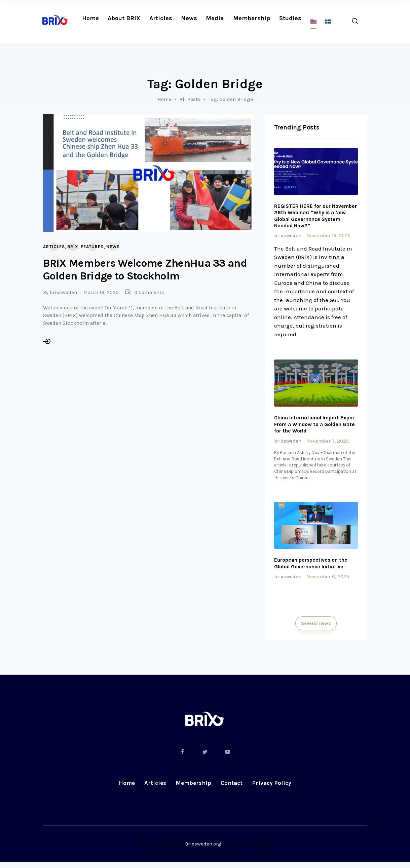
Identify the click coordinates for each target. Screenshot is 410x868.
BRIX (73, 247)
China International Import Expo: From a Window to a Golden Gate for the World (316, 426)
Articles (54, 247)
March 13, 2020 (101, 292)
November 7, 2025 (328, 443)
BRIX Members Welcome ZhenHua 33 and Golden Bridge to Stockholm (145, 270)
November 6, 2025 (328, 580)
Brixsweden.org (203, 850)
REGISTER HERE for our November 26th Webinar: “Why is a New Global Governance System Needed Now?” (313, 216)
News (113, 247)
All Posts (190, 99)
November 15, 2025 (328, 236)
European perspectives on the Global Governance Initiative (312, 567)
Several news (316, 628)
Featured (92, 247)
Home (164, 99)
